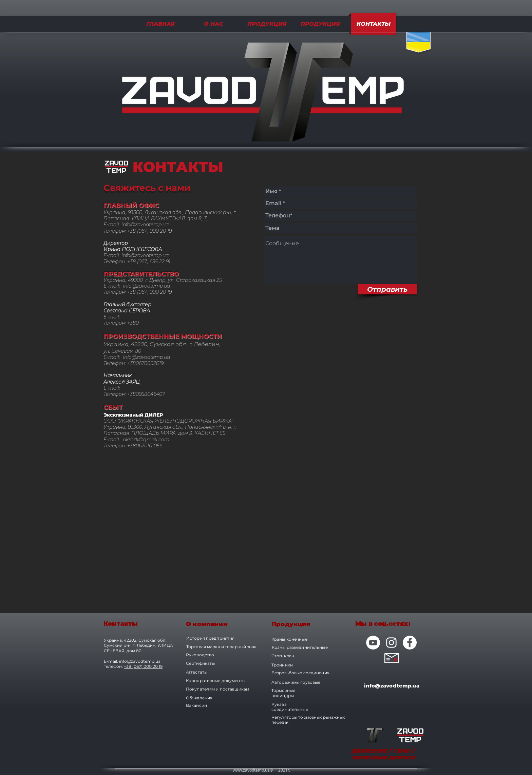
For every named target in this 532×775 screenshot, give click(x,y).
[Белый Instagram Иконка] (391, 643)
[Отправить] (387, 289)
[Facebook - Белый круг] (410, 643)
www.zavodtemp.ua (251, 770)
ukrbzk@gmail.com (146, 440)
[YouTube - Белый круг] (373, 643)
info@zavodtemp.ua (145, 225)
